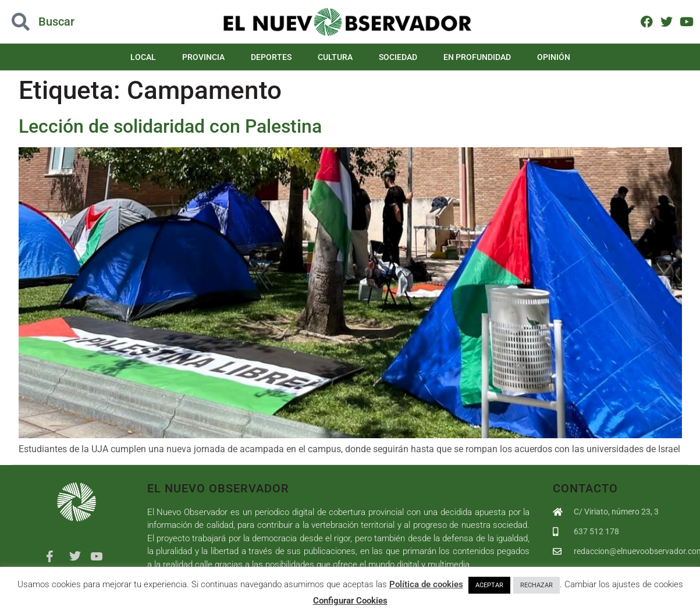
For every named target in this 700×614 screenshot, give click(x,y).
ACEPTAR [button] (489, 585)
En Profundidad (477, 57)
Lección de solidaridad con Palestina (170, 126)
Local (143, 57)
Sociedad (398, 57)
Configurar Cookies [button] (350, 601)
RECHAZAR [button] (536, 585)
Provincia (203, 57)
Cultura (335, 57)
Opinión (554, 57)
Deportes (271, 57)
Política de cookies (426, 584)
